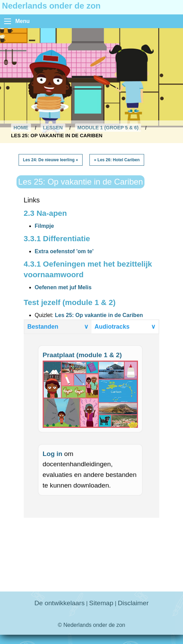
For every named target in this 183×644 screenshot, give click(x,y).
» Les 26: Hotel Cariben (117, 160)
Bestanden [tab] (58, 327)
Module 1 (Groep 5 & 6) (108, 128)
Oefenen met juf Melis (63, 287)
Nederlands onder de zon (51, 6)
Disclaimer (133, 603)
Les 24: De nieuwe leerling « (51, 160)
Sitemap (101, 603)
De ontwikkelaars (60, 603)
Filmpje (44, 226)
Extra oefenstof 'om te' (64, 251)
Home (21, 128)
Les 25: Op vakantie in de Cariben (99, 315)
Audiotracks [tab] (125, 327)
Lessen (53, 128)
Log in (53, 454)
